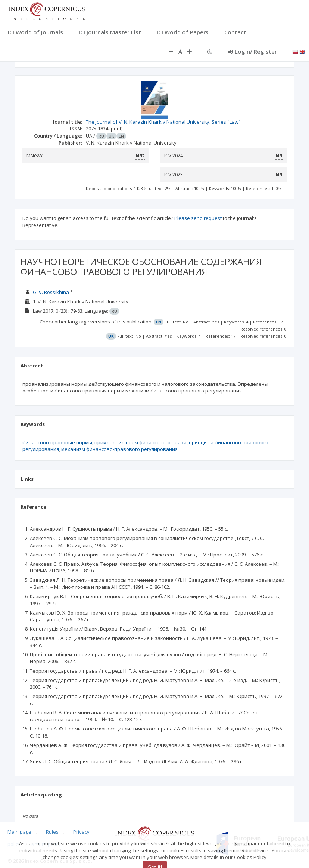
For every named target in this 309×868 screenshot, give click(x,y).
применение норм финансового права (141, 442)
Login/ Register (252, 51)
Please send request (198, 218)
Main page (19, 832)
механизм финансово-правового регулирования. (120, 449)
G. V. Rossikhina (51, 292)
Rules (52, 832)
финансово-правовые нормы (57, 442)
